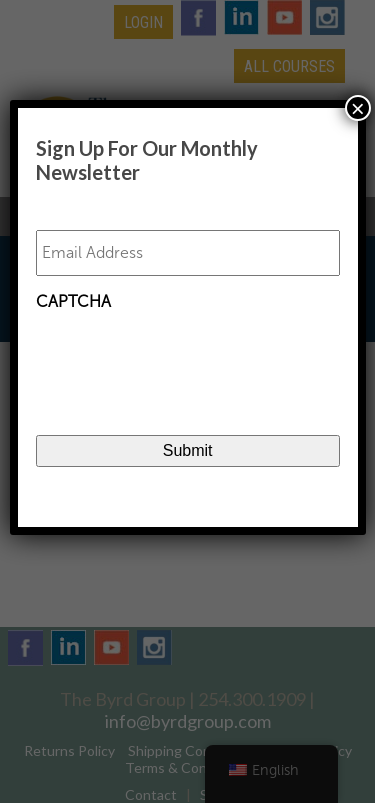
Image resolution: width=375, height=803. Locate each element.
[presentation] (188, 360)
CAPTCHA (73, 301)
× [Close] (358, 108)
